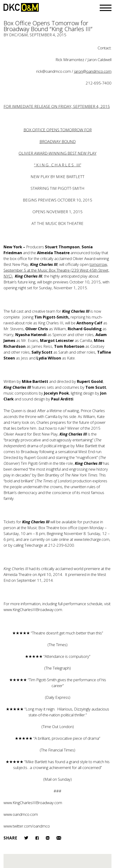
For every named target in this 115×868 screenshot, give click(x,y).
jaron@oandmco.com (93, 71)
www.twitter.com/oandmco (27, 826)
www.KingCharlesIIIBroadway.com (33, 610)
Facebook (37, 838)
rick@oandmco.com (54, 71)
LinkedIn (48, 838)
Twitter (26, 838)
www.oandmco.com (21, 814)
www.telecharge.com (92, 539)
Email (59, 838)
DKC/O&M (21, 7)
